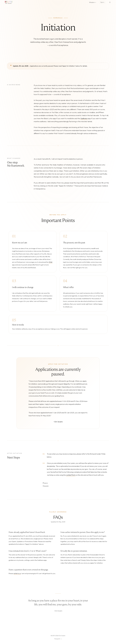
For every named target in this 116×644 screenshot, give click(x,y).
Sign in (102, 2)
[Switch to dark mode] (110, 2)
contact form (71, 475)
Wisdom (93, 2)
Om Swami (62, 636)
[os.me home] (9, 2)
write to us (17, 573)
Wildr (51, 262)
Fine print (58, 639)
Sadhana (84, 118)
